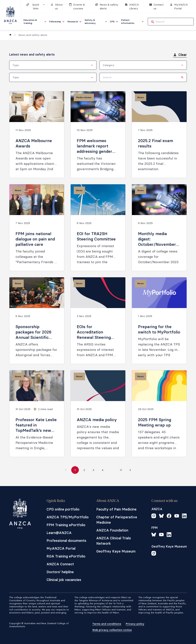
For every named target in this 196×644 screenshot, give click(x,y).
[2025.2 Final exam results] (159, 135)
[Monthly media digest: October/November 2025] (159, 228)
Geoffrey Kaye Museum (116, 551)
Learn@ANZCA (59, 533)
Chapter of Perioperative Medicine (117, 520)
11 (121, 470)
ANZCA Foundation (112, 530)
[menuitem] (35, 22)
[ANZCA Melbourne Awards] (37, 135)
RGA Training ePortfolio (66, 556)
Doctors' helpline (60, 572)
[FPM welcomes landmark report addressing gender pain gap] (98, 135)
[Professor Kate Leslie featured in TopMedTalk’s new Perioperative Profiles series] (37, 414)
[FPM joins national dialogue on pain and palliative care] (37, 228)
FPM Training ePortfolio (66, 525)
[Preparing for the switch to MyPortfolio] (159, 321)
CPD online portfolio (63, 509)
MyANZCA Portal (61, 548)
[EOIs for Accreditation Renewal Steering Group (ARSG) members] (98, 321)
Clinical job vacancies (64, 580)
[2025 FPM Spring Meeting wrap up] (159, 414)
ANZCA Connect (60, 564)
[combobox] (53, 65)
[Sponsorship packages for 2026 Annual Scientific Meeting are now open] (37, 321)
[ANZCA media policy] (98, 414)
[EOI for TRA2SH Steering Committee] (98, 228)
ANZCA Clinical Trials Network (114, 541)
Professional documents (66, 541)
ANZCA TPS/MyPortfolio (68, 517)
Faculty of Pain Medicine (116, 509)
